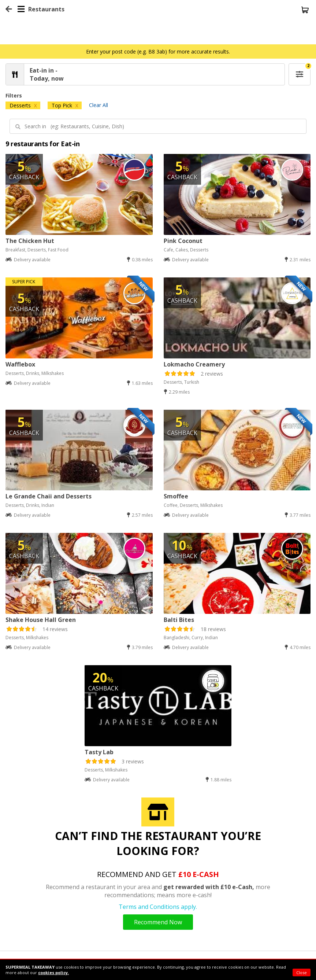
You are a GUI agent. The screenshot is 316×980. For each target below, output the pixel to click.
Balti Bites (179, 620)
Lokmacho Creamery (194, 364)
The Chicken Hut (30, 241)
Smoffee (176, 496)
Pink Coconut (183, 241)
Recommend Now (158, 922)
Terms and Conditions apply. (158, 907)
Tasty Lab (99, 752)
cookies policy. (53, 972)
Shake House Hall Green (41, 620)
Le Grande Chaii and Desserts (49, 496)
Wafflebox (20, 364)
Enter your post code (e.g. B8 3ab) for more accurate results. (158, 51)
